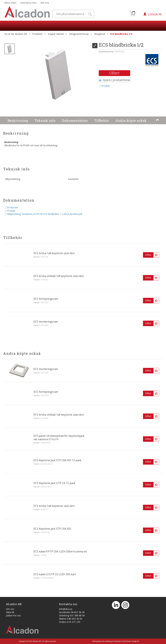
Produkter (37, 34)
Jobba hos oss (13, 615)
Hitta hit (10, 612)
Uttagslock (99, 34)
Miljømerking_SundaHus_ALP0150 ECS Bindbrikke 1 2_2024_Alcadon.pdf (45, 214)
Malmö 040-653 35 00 (71, 619)
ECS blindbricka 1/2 (121, 34)
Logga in (155, 14)
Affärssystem (97, 641)
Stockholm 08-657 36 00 (72, 612)
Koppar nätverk (56, 34)
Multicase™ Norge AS (131, 641)
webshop (109, 641)
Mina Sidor (10, 3)
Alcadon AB (21, 34)
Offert (115, 73)
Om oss (45, 3)
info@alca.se (66, 609)
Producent (13, 207)
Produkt (106, 86)
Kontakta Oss (28, 3)
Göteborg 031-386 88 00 (72, 615)
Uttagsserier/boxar (79, 34)
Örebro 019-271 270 (70, 622)
